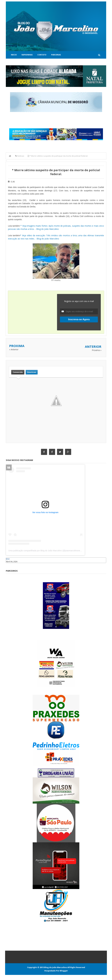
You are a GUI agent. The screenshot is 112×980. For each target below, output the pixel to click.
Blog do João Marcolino (56, 967)
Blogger (64, 971)
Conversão (18, 372)
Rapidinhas (27, 55)
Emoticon (32, 372)
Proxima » (97, 350)
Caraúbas (10, 564)
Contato (42, 55)
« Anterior (14, 349)
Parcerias (56, 55)
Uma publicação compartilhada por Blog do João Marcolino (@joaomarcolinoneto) (45, 551)
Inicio (14, 55)
